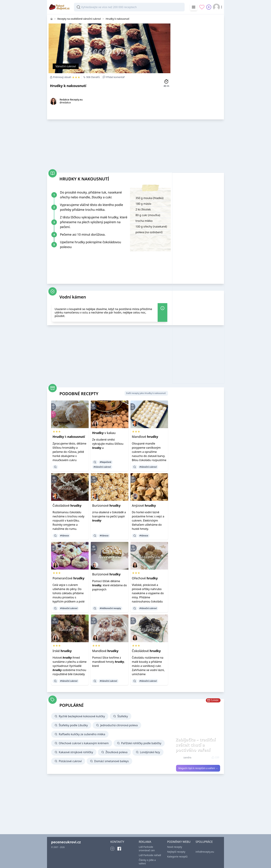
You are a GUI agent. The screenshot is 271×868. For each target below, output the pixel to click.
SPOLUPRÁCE (204, 842)
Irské (62, 651)
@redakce (65, 102)
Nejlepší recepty (176, 852)
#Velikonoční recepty (110, 608)
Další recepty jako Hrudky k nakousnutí (146, 393)
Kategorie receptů (177, 857)
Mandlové (145, 437)
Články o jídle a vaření (147, 862)
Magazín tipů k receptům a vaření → (198, 768)
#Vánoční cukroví (102, 467)
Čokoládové (67, 505)
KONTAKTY (117, 842)
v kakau (104, 433)
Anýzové (144, 505)
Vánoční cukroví (66, 66)
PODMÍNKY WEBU (179, 842)
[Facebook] (119, 849)
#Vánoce (64, 536)
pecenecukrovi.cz (66, 842)
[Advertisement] (198, 66)
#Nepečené (106, 462)
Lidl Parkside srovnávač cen (147, 849)
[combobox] (129, 7)
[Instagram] (112, 849)
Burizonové (106, 505)
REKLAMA (145, 842)
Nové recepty (175, 847)
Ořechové (145, 578)
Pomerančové (68, 578)
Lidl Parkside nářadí (150, 855)
